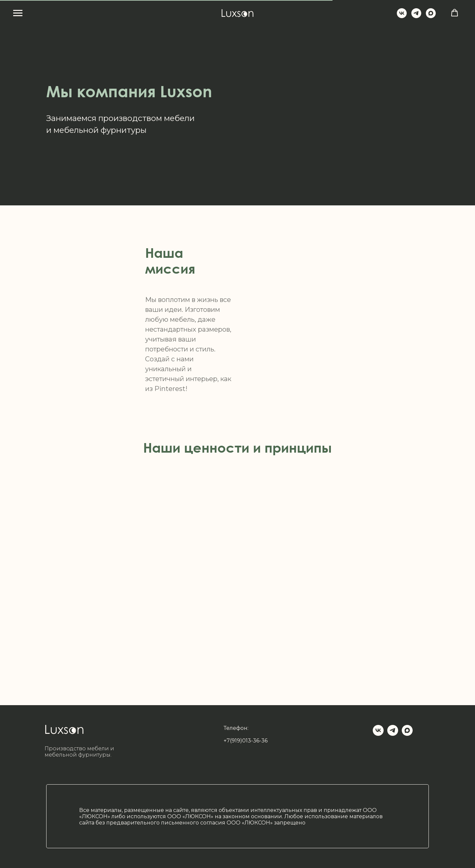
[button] (455, 13)
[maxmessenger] (431, 16)
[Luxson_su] (416, 16)
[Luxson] (402, 16)
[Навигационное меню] (18, 13)
